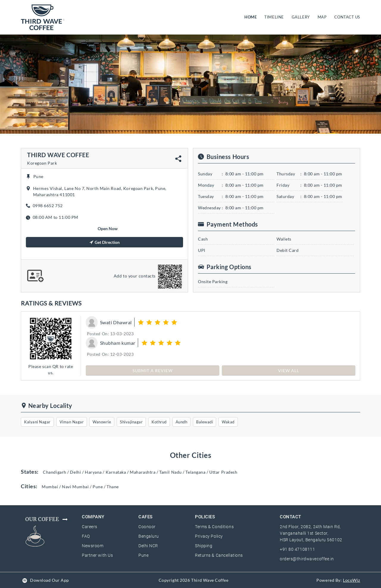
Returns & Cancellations (219, 555)
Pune (143, 555)
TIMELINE (274, 17)
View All (289, 371)
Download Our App (50, 580)
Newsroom (93, 546)
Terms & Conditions (214, 527)
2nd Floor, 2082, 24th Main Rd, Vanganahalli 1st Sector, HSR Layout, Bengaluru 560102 (311, 533)
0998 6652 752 (48, 206)
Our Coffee (47, 519)
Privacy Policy (209, 536)
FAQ (86, 536)
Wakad (228, 422)
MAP (322, 17)
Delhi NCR (148, 546)
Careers (90, 527)
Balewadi (204, 422)
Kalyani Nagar (37, 422)
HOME (252, 17)
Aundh (182, 422)
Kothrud (159, 422)
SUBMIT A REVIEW (153, 371)
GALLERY (301, 17)
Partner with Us (97, 555)
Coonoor (147, 527)
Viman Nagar (72, 422)
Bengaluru (149, 536)
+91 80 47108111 (297, 549)
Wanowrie (102, 422)
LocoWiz (352, 580)
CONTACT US (347, 17)
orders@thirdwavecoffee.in (307, 559)
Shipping (204, 546)
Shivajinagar (131, 422)
